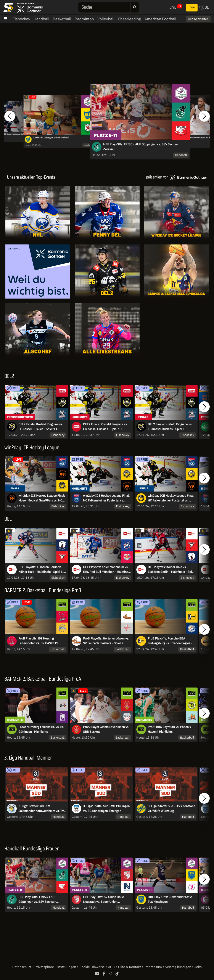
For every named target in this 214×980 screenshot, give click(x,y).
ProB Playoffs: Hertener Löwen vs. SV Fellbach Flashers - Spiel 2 (106, 641)
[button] (10, 116)
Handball (41, 19)
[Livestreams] (107, 330)
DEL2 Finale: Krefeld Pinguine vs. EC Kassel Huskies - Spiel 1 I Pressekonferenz (41, 427)
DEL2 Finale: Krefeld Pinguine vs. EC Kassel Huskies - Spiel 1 (170, 427)
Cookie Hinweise (93, 967)
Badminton (84, 19)
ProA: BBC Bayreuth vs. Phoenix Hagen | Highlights (169, 729)
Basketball (62, 19)
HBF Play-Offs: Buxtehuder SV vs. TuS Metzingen (171, 899)
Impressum (154, 967)
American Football (160, 19)
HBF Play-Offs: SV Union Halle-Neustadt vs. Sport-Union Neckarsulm (104, 900)
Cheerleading (130, 19)
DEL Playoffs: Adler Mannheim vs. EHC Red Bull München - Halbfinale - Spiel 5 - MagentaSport (107, 570)
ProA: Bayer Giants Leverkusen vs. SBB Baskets (106, 729)
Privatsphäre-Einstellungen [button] (56, 967)
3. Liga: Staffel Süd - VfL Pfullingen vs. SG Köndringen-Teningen (106, 808)
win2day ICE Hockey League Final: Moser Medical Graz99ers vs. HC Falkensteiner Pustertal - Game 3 (42, 498)
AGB (112, 967)
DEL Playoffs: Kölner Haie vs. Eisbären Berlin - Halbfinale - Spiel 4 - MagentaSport (171, 570)
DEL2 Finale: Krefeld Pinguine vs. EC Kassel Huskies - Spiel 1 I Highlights (105, 427)
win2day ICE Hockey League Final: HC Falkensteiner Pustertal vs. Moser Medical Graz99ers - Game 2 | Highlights (107, 498)
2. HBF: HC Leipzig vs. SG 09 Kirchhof (51, 138)
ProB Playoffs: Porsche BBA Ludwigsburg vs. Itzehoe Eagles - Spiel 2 (170, 641)
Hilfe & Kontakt (130, 967)
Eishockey (21, 19)
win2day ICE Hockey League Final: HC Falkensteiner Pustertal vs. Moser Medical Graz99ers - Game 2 (172, 498)
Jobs (198, 967)
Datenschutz (22, 967)
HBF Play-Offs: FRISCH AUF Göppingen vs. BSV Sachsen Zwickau (141, 147)
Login (192, 7)
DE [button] (204, 7)
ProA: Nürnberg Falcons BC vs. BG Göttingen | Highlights (41, 729)
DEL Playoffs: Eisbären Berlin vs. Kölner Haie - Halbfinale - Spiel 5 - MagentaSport (41, 570)
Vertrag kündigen (179, 967)
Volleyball (106, 19)
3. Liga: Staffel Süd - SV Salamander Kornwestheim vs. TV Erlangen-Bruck (41, 809)
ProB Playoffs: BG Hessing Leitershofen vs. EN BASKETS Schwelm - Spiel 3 (38, 641)
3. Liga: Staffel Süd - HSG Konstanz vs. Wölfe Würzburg (171, 808)
